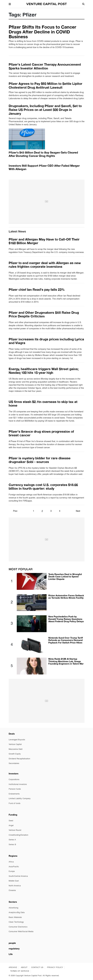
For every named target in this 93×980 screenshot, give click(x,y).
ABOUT (24, 967)
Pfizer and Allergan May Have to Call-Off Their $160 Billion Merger (44, 241)
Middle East (14, 881)
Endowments (14, 794)
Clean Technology (16, 922)
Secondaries (14, 763)
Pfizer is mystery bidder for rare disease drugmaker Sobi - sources (40, 460)
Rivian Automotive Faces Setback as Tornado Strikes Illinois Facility (66, 597)
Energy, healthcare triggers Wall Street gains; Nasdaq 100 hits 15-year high (44, 371)
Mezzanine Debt (16, 749)
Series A (12, 840)
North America (15, 886)
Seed (11, 821)
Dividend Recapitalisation (19, 759)
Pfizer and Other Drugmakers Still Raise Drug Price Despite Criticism (44, 314)
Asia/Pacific (14, 867)
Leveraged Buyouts (17, 740)
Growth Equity (15, 754)
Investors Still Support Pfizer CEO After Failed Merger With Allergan (44, 167)
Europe (12, 871)
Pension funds (15, 789)
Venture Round (15, 830)
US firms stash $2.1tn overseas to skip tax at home (43, 404)
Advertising (13, 908)
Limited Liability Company (20, 799)
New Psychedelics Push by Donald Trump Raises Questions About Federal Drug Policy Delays (66, 619)
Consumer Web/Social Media (21, 932)
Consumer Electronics (18, 927)
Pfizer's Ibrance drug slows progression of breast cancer (41, 433)
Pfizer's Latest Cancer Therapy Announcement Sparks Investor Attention (45, 66)
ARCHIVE (13, 967)
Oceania (12, 890)
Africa (11, 862)
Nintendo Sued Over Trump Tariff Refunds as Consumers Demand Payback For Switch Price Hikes (66, 640)
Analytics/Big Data (17, 913)
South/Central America (18, 876)
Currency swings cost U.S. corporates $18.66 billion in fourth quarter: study (43, 487)
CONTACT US (37, 967)
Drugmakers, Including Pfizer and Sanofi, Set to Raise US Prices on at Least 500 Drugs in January (45, 110)
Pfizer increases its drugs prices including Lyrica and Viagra (46, 341)
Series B (12, 845)
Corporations (14, 780)
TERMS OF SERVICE (20, 971)
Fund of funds (15, 803)
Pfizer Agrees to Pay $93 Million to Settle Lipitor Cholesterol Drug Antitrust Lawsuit (45, 86)
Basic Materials (15, 917)
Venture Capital (15, 744)
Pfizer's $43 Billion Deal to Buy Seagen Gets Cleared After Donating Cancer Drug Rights (43, 154)
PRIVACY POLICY (55, 967)
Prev (15, 511)
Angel (11, 826)
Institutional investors (18, 784)
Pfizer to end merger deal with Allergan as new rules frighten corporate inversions (45, 265)
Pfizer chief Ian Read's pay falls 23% (37, 290)
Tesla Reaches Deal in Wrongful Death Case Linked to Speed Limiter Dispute (65, 577)
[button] (10, 4)
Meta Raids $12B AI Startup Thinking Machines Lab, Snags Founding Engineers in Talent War (66, 661)
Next (78, 511)
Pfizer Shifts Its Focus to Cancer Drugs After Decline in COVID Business (42, 32)
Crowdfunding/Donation (18, 835)
